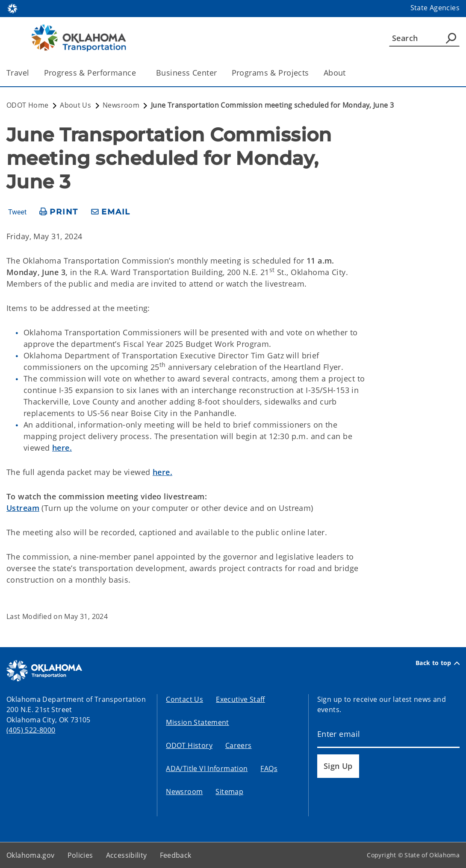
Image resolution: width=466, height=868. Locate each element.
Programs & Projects (270, 73)
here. (62, 448)
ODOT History (189, 745)
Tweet (17, 212)
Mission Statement (197, 722)
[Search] (424, 38)
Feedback (176, 855)
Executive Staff (240, 699)
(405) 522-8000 (31, 730)
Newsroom (184, 792)
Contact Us (184, 699)
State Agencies (435, 8)
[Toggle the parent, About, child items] (349, 73)
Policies (80, 855)
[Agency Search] (451, 38)
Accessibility (127, 855)
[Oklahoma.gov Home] (12, 8)
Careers (239, 745)
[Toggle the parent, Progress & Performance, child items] (139, 73)
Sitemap (229, 792)
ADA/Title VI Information (207, 768)
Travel (18, 73)
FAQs (269, 768)
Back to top (438, 663)
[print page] (59, 212)
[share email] (111, 212)
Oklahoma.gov (31, 855)
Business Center (186, 73)
